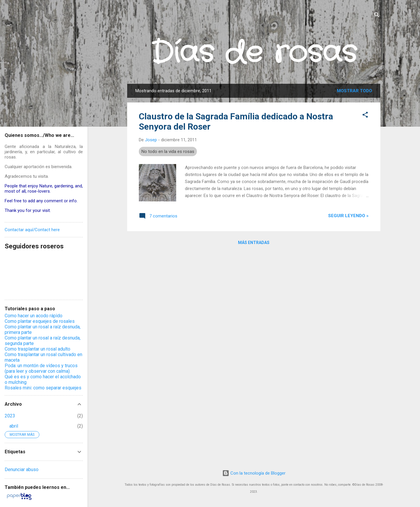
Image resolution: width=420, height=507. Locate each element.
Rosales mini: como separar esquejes (43, 388)
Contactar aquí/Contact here (32, 230)
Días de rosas (254, 53)
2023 (10, 416)
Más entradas (254, 243)
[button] (365, 116)
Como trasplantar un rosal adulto (37, 349)
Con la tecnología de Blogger (254, 473)
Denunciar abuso (22, 469)
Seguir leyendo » (348, 216)
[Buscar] (377, 16)
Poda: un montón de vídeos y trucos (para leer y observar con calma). (41, 368)
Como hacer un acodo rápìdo (34, 316)
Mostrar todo (355, 91)
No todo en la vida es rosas (168, 151)
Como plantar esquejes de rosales (40, 321)
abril (14, 426)
